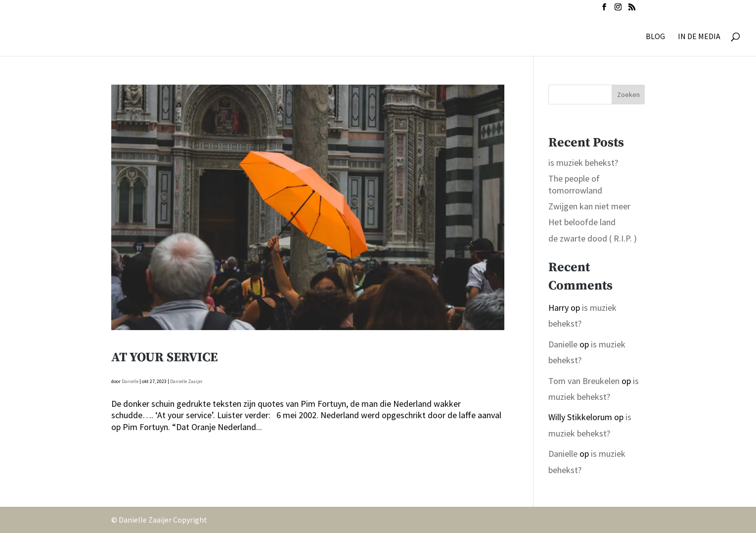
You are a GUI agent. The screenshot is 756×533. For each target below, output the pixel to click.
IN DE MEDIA (699, 37)
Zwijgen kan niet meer (589, 206)
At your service (164, 358)
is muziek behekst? (583, 163)
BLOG (655, 37)
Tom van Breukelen (584, 381)
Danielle (130, 381)
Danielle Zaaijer (186, 381)
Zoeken (628, 95)
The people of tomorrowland (575, 184)
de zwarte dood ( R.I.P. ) (593, 238)
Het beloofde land (582, 222)
